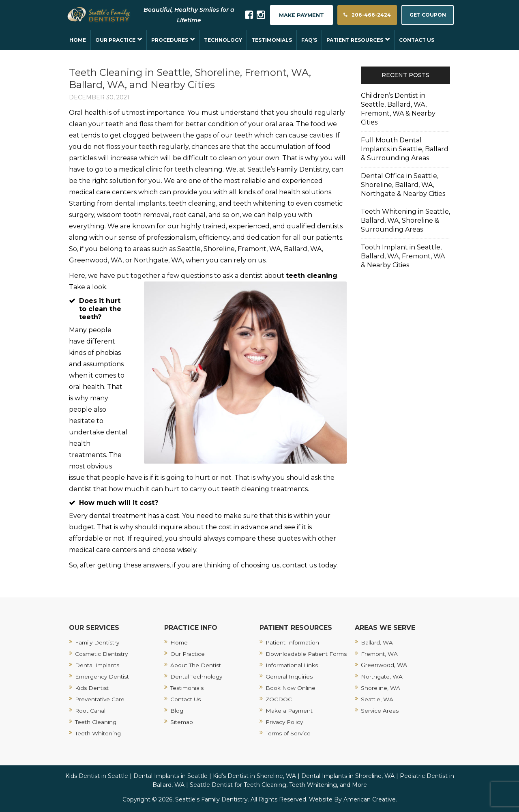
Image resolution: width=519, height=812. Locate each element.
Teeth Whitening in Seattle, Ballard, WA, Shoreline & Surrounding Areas (405, 220)
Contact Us (186, 699)
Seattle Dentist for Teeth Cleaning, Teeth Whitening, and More (278, 785)
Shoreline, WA (381, 688)
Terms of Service (289, 733)
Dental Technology (197, 677)
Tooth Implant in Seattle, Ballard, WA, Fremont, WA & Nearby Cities (403, 256)
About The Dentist (196, 665)
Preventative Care (101, 699)
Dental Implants (98, 665)
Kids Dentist (92, 688)
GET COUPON (425, 15)
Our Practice (188, 654)
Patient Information (294, 642)
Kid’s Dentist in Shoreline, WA (254, 776)
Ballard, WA (377, 642)
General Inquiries (289, 677)
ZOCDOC (279, 699)
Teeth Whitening (99, 733)
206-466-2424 (359, 15)
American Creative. (370, 799)
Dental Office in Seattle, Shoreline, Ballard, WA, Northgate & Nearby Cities (403, 185)
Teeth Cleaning (96, 722)
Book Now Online (291, 688)
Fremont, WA (380, 654)
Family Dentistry (98, 642)
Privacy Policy (285, 722)
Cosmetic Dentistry (103, 654)
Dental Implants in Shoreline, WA (348, 776)
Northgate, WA (382, 677)
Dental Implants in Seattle (170, 776)
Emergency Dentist (103, 677)
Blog (177, 711)
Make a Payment (290, 711)
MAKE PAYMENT (291, 15)
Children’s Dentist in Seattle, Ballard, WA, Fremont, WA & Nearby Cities (398, 109)
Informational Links (293, 665)
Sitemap (182, 722)
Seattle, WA (377, 699)
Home (179, 642)
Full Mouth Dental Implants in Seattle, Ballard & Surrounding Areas (405, 149)
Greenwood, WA (384, 665)
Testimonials (188, 688)
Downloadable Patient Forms (307, 654)
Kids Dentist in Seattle (97, 776)
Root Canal (91, 711)
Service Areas (380, 711)
